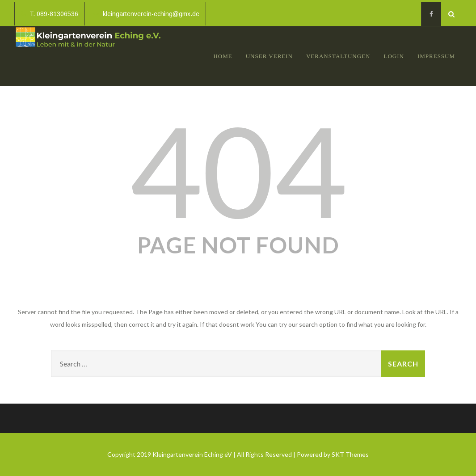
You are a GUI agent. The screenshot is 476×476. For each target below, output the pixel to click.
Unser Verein (269, 56)
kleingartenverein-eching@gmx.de (146, 14)
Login (394, 56)
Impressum (436, 56)
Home (223, 56)
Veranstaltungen (338, 56)
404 (238, 170)
